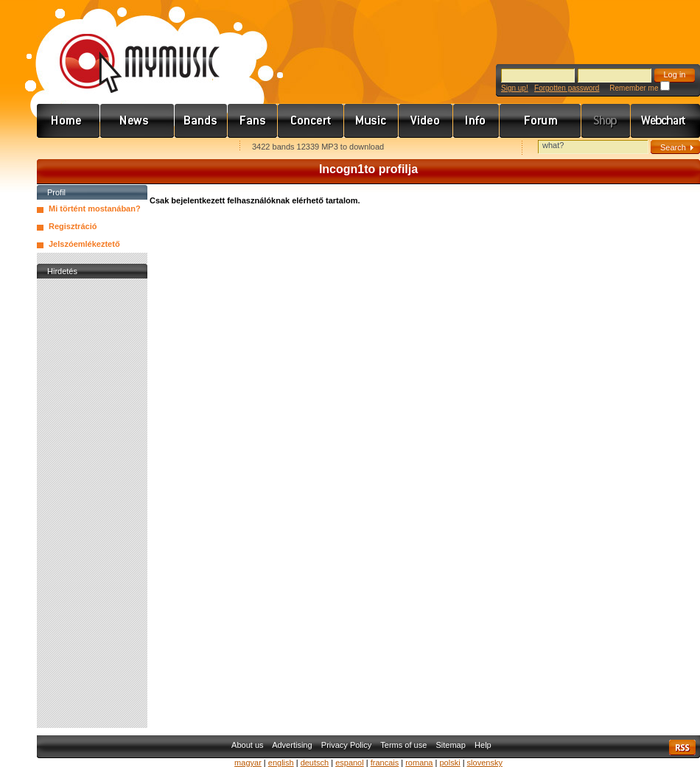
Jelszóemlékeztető (84, 244)
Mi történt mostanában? (95, 209)
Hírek (137, 121)
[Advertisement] (92, 503)
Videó (426, 121)
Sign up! (515, 88)
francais (385, 763)
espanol (350, 763)
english (281, 763)
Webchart (665, 121)
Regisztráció (73, 226)
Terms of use (403, 745)
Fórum (540, 121)
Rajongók (253, 121)
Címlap (69, 121)
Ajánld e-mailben (192, 148)
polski (449, 763)
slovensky (485, 763)
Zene (371, 121)
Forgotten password (567, 88)
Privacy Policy (346, 745)
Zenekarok (201, 121)
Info (476, 121)
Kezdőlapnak (130, 148)
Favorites (67, 148)
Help (483, 745)
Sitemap (451, 745)
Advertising (292, 745)
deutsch (315, 763)
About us (247, 745)
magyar (248, 763)
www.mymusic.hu (127, 48)
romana (419, 763)
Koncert (311, 121)
